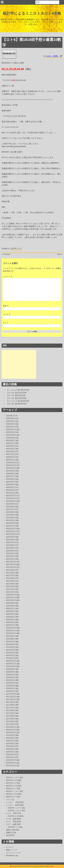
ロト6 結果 (11, 819)
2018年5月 (10, 680)
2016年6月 (10, 744)
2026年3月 (10, 421)
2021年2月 (10, 589)
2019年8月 (10, 639)
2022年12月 (11, 529)
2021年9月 (10, 570)
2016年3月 (10, 752)
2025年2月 (10, 457)
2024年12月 (11, 463)
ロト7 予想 (11, 822)
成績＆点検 (10, 830)
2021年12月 (11, 562)
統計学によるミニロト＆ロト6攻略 (32, 13)
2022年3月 (10, 553)
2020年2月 (10, 622)
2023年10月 (11, 501)
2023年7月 (10, 509)
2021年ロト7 (11, 783)
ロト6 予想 (11, 813)
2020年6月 (10, 611)
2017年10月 (11, 699)
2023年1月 (10, 526)
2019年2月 (10, 655)
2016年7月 (10, 741)
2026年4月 (10, 418)
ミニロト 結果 (12, 805)
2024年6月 (10, 479)
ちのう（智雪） (53, 56)
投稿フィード (11, 850)
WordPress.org (12, 856)
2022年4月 (10, 551)
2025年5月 (10, 449)
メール (7, 314)
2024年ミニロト (13, 791)
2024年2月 (10, 490)
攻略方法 (10, 833)
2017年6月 (10, 710)
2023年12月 (11, 496)
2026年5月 (10, 416)
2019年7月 (10, 642)
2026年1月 (10, 427)
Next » (60, 254)
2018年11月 (11, 664)
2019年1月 (10, 658)
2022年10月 (11, 534)
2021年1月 (10, 592)
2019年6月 (10, 644)
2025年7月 (10, 443)
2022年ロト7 (11, 789)
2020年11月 (11, 598)
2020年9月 (10, 603)
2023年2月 (10, 523)
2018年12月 (11, 661)
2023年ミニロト (15, 811)
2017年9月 (10, 702)
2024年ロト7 (11, 797)
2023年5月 (10, 515)
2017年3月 (10, 719)
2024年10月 (11, 468)
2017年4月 (10, 716)
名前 (6, 306)
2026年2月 (10, 424)
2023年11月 (11, 498)
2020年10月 (11, 600)
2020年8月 (10, 606)
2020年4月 (10, 617)
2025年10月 (11, 435)
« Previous (6, 254)
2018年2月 (10, 688)
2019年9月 (10, 636)
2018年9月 (10, 669)
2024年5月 (10, 482)
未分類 (9, 835)
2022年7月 (10, 542)
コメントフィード (13, 853)
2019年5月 (10, 647)
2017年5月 (10, 713)
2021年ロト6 (11, 780)
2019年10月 (11, 633)
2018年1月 (10, 691)
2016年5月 (10, 746)
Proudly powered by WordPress (22, 866)
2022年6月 (10, 545)
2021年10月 (11, 567)
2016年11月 (11, 730)
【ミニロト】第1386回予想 (18, 390)
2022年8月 (10, 540)
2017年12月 (11, 694)
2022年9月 (10, 537)
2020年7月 (10, 609)
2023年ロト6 (16, 249)
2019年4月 (10, 650)
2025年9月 (10, 438)
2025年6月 (10, 446)
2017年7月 (10, 708)
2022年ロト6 (11, 786)
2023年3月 (10, 520)
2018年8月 (10, 672)
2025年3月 (10, 454)
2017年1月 (10, 724)
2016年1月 (10, 757)
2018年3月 (10, 686)
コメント (8, 277)
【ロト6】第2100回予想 (16, 398)
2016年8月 (10, 738)
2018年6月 (10, 677)
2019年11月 (11, 631)
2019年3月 (10, 653)
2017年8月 (10, 705)
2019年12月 (11, 628)
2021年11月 (11, 564)
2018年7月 (10, 675)
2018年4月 (10, 683)
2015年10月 (11, 766)
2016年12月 (11, 727)
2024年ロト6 (11, 794)
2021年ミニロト (13, 777)
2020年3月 (10, 620)
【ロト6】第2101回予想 (16, 393)
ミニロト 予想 (12, 802)
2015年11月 (11, 763)
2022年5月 (10, 548)
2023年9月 (10, 504)
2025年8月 (10, 440)
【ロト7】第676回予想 (16, 395)
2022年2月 (10, 556)
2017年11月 (11, 697)
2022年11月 (11, 531)
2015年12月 (11, 760)
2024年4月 (10, 485)
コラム (9, 800)
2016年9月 (10, 735)
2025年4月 (10, 452)
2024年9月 (10, 471)
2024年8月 (10, 474)
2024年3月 (10, 487)
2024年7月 (10, 476)
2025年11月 (11, 432)
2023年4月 (10, 518)
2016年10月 (11, 732)
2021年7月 (10, 575)
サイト (6, 323)
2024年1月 (10, 493)
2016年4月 (10, 749)
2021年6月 (10, 578)
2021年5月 (10, 581)
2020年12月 (11, 595)
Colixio (51, 866)
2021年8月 (10, 573)
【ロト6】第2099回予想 (16, 404)
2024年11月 (11, 465)
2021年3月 (10, 586)
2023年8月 (10, 507)
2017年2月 (10, 721)
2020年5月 (10, 614)
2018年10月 (11, 666)
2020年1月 (10, 625)
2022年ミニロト (15, 808)
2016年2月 (10, 755)
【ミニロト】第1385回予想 (18, 401)
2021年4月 (10, 584)
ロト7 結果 (11, 824)
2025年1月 (10, 460)
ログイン (10, 847)
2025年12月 (11, 429)
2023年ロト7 (13, 827)
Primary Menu (2, 2)
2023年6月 (10, 512)
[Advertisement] (19, 364)
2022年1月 (10, 559)
